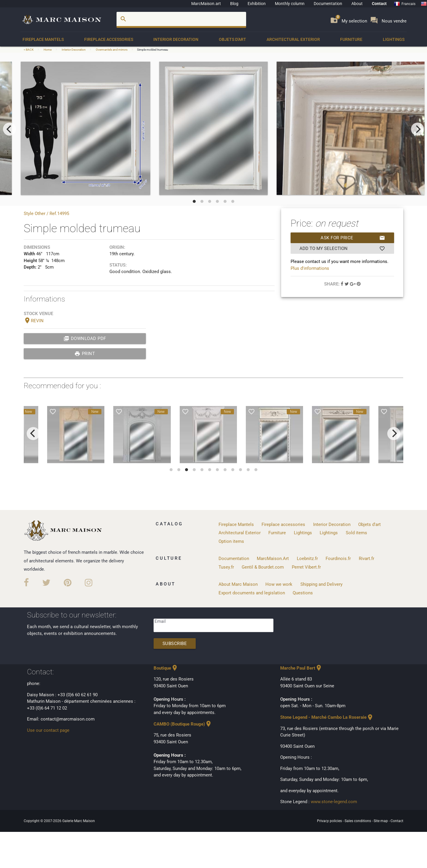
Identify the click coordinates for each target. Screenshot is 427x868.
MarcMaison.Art (273, 559)
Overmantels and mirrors (112, 50)
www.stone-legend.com (334, 802)
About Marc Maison (238, 584)
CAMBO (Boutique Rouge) (183, 724)
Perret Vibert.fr (306, 567)
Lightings (394, 39)
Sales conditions (358, 821)
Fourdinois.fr (338, 559)
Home (48, 50)
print (85, 354)
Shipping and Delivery (321, 584)
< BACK (29, 50)
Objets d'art (232, 39)
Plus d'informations (310, 268)
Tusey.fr (226, 567)
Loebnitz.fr (307, 559)
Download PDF (85, 338)
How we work (279, 584)
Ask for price (353, 238)
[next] (418, 129)
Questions (303, 593)
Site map (381, 821)
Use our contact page (48, 730)
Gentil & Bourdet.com (263, 567)
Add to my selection (342, 248)
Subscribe (175, 644)
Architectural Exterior (293, 39)
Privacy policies (330, 821)
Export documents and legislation (252, 593)
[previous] (9, 129)
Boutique (166, 668)
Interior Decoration (176, 39)
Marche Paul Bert (301, 668)
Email (160, 621)
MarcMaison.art (206, 4)
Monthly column (290, 4)
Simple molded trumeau (153, 50)
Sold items (356, 533)
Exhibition (257, 4)
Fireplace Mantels (43, 39)
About (357, 4)
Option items (231, 541)
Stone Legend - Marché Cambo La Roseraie (327, 717)
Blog (234, 4)
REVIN (34, 321)
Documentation (328, 4)
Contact (379, 4)
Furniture (351, 39)
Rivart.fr (367, 559)
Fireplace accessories (109, 39)
